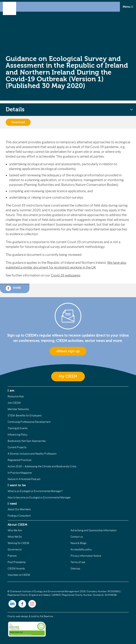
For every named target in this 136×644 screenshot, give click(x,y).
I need (12, 504)
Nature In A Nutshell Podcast (24, 479)
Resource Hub (16, 396)
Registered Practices (20, 460)
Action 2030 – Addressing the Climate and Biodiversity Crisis (42, 466)
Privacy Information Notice (86, 556)
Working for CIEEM (18, 543)
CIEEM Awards (16, 569)
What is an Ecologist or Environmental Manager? (35, 491)
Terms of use (78, 562)
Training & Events (18, 428)
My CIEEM (68, 376)
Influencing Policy (18, 435)
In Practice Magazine (20, 473)
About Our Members (19, 509)
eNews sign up (68, 351)
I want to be (17, 485)
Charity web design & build (22, 616)
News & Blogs (78, 543)
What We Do (15, 537)
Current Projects (17, 447)
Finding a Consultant (19, 516)
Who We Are (15, 530)
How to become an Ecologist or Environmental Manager (39, 498)
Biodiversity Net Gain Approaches (27, 441)
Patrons (12, 556)
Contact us (77, 537)
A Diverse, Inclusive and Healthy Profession (32, 454)
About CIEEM (17, 525)
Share (13, 288)
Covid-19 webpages (66, 275)
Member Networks (18, 409)
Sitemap (75, 569)
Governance (15, 549)
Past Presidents (17, 562)
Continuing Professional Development (29, 422)
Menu (128, 7)
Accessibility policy (81, 549)
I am (11, 390)
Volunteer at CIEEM (19, 575)
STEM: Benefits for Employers (25, 416)
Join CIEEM (14, 403)
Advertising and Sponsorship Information (93, 530)
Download (18, 122)
